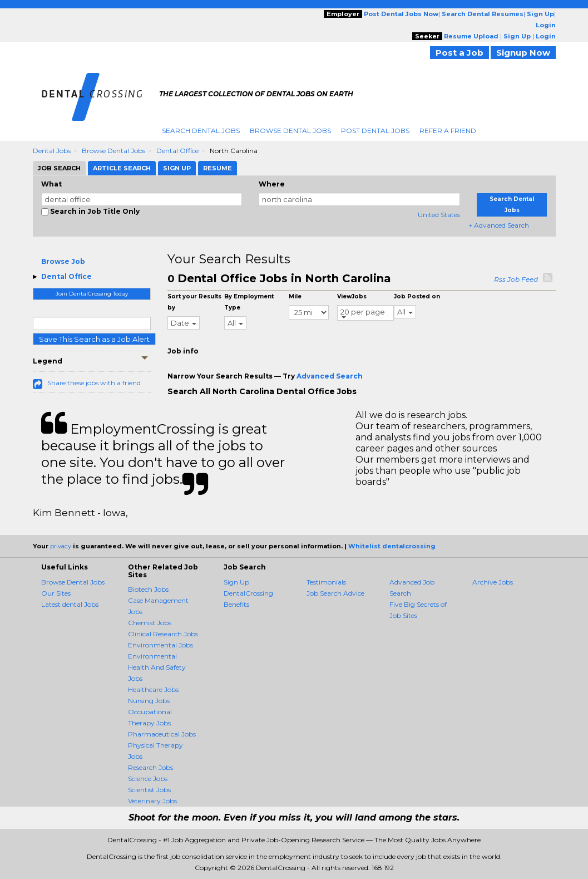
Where (272, 184)
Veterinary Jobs (152, 801)
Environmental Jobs (160, 645)
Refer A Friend (448, 131)
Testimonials (326, 582)
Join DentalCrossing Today (92, 294)
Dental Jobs (52, 151)
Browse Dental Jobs (290, 131)
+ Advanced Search (499, 225)
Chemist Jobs (150, 623)
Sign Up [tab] (177, 168)
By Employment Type (249, 302)
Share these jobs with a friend (94, 383)
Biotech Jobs (148, 589)
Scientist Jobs (149, 790)
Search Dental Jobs (201, 131)
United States (439, 215)
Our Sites (56, 593)
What (51, 184)
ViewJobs (352, 296)
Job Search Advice (335, 593)
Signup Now (523, 53)
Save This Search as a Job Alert (94, 339)
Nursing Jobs (149, 701)
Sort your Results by (194, 302)
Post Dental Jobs (375, 131)
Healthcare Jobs (153, 689)
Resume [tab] (218, 168)
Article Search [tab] (122, 168)
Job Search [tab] (59, 168)
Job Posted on (417, 296)
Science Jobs (148, 779)
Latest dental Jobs (70, 604)
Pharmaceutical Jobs (162, 734)
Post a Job (459, 53)
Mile (295, 296)
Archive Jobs (493, 582)
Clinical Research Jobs (163, 634)
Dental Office (177, 151)
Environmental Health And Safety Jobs (157, 667)
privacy (61, 546)
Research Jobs (150, 767)
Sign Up (236, 582)
